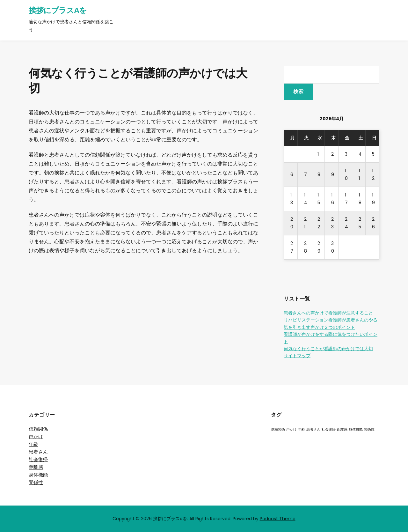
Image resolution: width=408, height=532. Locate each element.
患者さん (38, 452)
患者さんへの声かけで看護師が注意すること (328, 313)
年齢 (33, 444)
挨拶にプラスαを (58, 10)
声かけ (36, 436)
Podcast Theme (278, 519)
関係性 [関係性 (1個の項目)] (369, 429)
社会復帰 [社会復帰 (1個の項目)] (329, 429)
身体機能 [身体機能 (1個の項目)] (356, 429)
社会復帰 (38, 459)
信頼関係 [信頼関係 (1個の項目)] (278, 429)
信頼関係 (38, 429)
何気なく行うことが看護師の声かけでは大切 (328, 349)
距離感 (36, 467)
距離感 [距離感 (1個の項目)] (342, 429)
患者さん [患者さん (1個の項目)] (313, 429)
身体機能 (38, 475)
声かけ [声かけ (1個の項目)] (291, 429)
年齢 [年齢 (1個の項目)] (302, 429)
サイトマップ (297, 356)
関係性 (36, 482)
